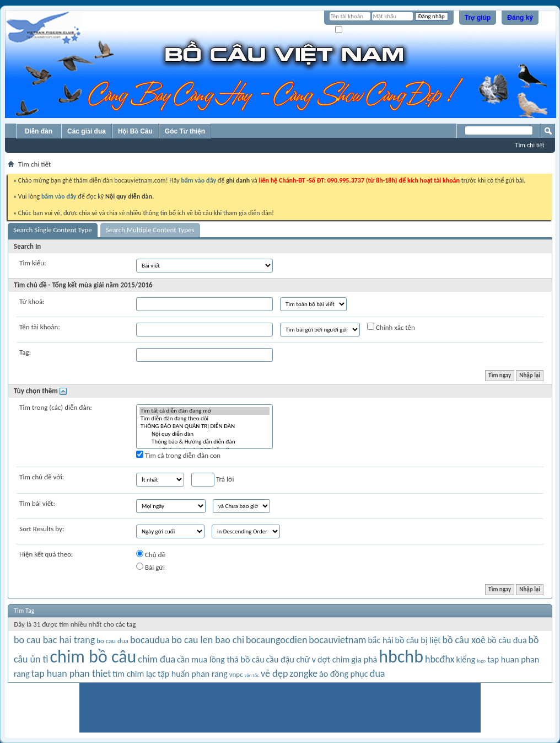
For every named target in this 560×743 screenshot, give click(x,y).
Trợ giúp (478, 18)
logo (481, 661)
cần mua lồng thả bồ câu (221, 659)
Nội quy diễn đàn (204, 434)
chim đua (157, 659)
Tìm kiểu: (33, 263)
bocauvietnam (337, 640)
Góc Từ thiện (185, 131)
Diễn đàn (39, 131)
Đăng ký (520, 18)
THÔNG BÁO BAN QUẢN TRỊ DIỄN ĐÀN (204, 426)
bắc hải (380, 640)
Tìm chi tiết (529, 145)
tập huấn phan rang (193, 674)
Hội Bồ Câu (135, 131)
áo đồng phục (344, 674)
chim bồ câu (93, 657)
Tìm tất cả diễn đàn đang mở (204, 411)
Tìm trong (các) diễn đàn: (56, 407)
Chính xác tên (391, 327)
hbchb (401, 657)
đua (377, 673)
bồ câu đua (507, 640)
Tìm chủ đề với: (42, 477)
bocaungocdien (276, 640)
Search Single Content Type (53, 230)
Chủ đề (151, 554)
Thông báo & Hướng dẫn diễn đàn (204, 442)
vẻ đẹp (274, 673)
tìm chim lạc (134, 674)
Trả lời (212, 480)
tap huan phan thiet (71, 673)
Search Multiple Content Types (150, 230)
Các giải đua (87, 131)
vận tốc (252, 675)
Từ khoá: (32, 301)
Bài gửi (150, 567)
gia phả (364, 659)
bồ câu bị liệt (418, 640)
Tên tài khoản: (40, 327)
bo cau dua (112, 641)
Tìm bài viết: (37, 503)
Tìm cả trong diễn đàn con (178, 455)
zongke (303, 673)
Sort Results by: (42, 529)
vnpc (236, 674)
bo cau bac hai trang (54, 640)
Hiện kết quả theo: (46, 554)
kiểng (465, 659)
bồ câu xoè (464, 640)
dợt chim (333, 659)
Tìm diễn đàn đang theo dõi (204, 419)
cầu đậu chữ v (291, 659)
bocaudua (150, 640)
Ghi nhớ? (351, 30)
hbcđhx (440, 659)
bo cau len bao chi (208, 640)
